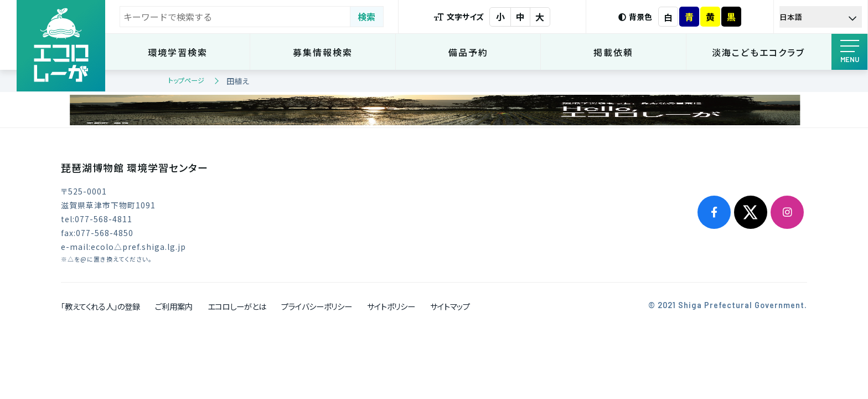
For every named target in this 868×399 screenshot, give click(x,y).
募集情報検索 (323, 52)
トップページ (186, 80)
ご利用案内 (174, 306)
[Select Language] (821, 17)
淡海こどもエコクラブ (758, 52)
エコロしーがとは (237, 306)
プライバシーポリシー (317, 306)
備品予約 (468, 52)
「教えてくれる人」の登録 (100, 306)
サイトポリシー (391, 306)
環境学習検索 (178, 52)
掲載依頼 (613, 52)
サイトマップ (450, 306)
